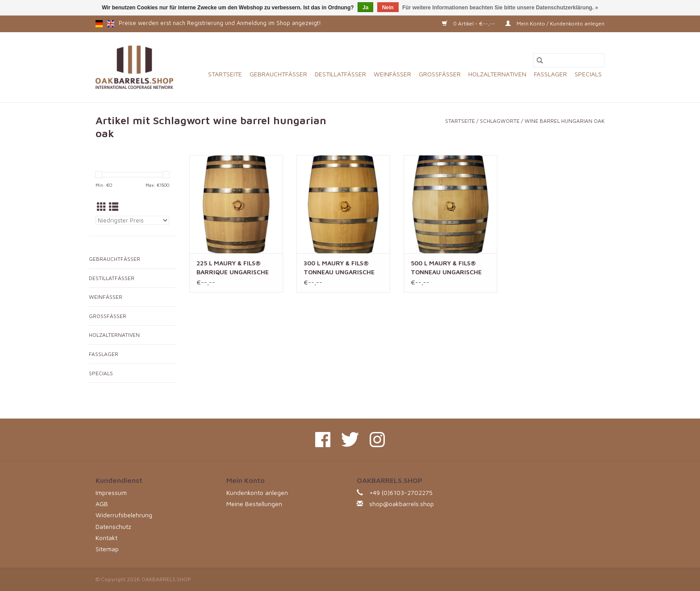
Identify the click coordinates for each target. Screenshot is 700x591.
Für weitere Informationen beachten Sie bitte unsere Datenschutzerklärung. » (500, 8)
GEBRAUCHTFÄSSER (278, 74)
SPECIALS (588, 74)
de (99, 24)
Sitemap (107, 549)
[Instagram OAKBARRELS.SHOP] (377, 440)
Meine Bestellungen (254, 504)
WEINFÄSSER (392, 74)
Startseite (225, 74)
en (111, 24)
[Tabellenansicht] (102, 207)
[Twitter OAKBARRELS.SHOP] (350, 440)
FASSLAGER (550, 74)
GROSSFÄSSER (440, 74)
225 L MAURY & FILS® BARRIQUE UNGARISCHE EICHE (233, 268)
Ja (365, 8)
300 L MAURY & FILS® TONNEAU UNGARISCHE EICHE (339, 268)
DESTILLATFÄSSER (340, 74)
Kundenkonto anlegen (257, 492)
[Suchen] (569, 60)
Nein (388, 8)
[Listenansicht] (114, 207)
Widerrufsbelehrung (124, 515)
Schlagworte (500, 121)
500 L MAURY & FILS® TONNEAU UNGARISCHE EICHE (446, 268)
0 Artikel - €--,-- (469, 23)
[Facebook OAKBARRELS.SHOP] (323, 440)
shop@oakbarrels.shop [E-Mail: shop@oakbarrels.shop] (402, 504)
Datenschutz (113, 526)
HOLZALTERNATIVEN (497, 74)
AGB (102, 504)
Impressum (111, 492)
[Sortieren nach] (132, 220)
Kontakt (106, 538)
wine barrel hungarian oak (565, 121)
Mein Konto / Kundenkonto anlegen (555, 23)
